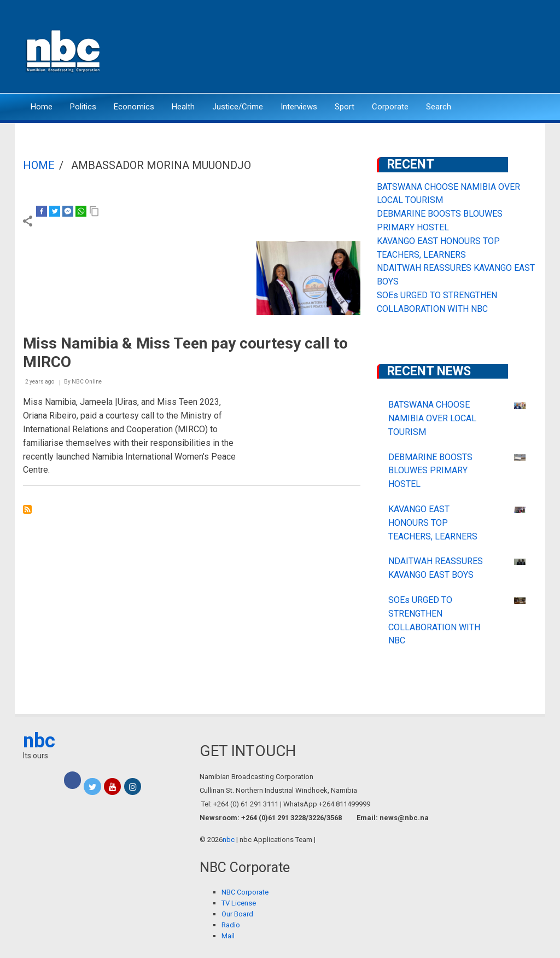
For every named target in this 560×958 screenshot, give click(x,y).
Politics (83, 107)
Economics (134, 107)
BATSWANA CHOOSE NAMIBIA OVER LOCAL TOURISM (432, 418)
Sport (345, 107)
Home (42, 107)
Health (183, 107)
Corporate (390, 107)
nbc (39, 741)
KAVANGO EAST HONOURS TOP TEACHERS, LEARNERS (433, 523)
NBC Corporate (245, 892)
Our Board (237, 914)
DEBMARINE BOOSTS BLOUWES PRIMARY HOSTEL (430, 471)
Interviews (299, 107)
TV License (239, 903)
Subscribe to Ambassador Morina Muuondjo (27, 509)
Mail (228, 936)
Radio (231, 925)
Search (439, 107)
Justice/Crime (238, 107)
